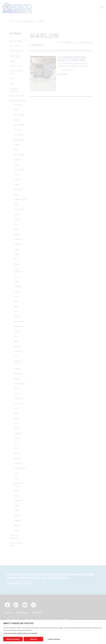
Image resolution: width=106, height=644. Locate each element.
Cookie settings (54, 639)
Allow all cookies (13, 639)
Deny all (33, 639)
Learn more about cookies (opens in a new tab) (20, 633)
